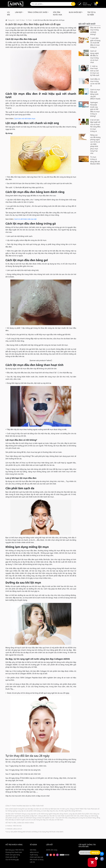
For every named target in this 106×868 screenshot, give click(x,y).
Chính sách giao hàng (13, 855)
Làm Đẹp (19, 12)
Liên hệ (32, 862)
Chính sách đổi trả (11, 857)
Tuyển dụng (34, 855)
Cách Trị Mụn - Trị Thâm (24, 20)
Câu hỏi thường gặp (12, 860)
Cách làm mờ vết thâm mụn (25, 119)
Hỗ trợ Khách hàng (87, 4)
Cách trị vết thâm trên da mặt (25, 219)
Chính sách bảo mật (36, 857)
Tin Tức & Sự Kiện (91, 13)
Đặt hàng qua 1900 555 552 (15, 850)
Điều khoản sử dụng (37, 860)
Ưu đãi (9, 13)
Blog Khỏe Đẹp (75, 12)
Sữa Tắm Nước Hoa (57, 13)
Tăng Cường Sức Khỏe (38, 12)
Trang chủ (11, 20)
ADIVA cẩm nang (52, 850)
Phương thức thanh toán (14, 852)
